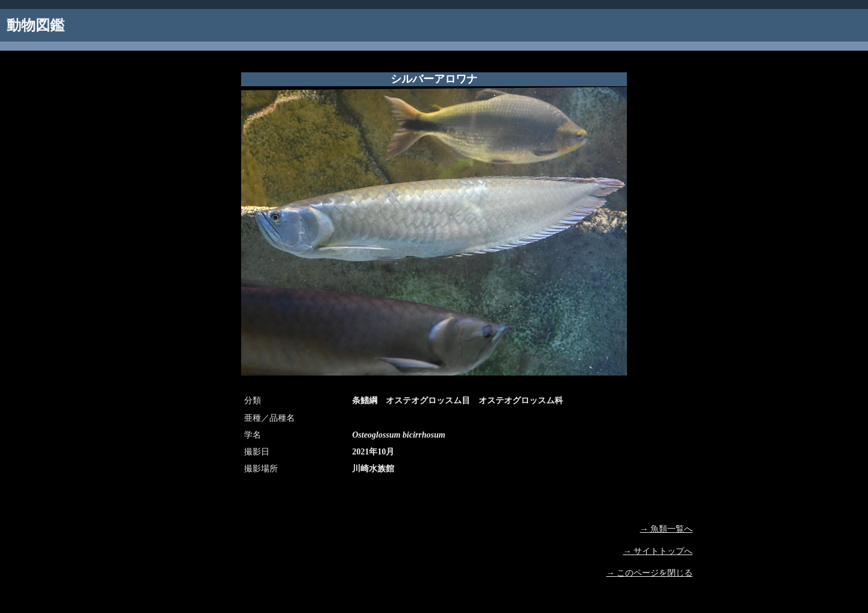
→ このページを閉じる (650, 573)
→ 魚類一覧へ (667, 529)
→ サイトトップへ (658, 551)
